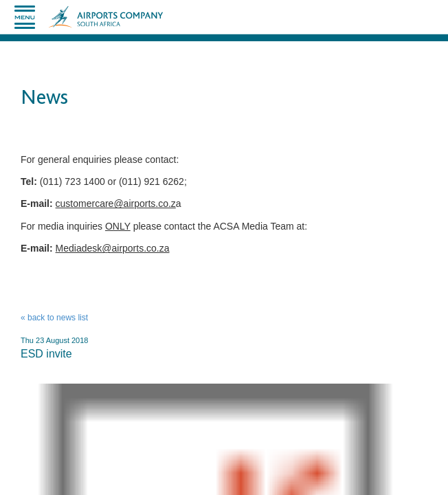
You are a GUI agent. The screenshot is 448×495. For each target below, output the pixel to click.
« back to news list (54, 318)
